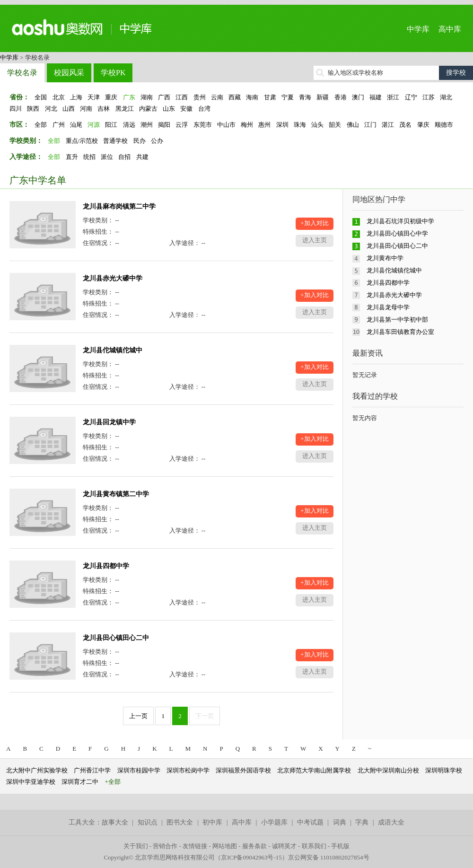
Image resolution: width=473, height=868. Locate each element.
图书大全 (180, 822)
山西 (69, 109)
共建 (142, 157)
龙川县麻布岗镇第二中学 (119, 206)
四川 (16, 109)
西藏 (235, 97)
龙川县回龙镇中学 (109, 422)
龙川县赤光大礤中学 (113, 278)
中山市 (226, 125)
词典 (340, 822)
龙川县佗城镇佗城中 (113, 350)
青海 (305, 97)
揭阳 (164, 125)
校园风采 (69, 73)
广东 (129, 97)
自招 (124, 157)
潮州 (147, 125)
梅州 (247, 125)
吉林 (104, 109)
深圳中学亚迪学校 (31, 782)
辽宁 (411, 97)
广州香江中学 (92, 770)
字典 (362, 822)
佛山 (353, 125)
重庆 (111, 97)
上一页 (138, 716)
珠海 (300, 125)
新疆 (323, 97)
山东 (169, 109)
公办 (157, 141)
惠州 (264, 125)
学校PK (113, 73)
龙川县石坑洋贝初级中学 (400, 221)
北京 (59, 97)
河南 (86, 109)
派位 (107, 157)
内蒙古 (148, 109)
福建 (376, 97)
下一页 (205, 716)
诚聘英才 (284, 846)
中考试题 (310, 822)
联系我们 (314, 846)
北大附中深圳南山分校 (388, 770)
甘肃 (270, 97)
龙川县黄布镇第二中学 (116, 494)
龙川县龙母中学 (388, 307)
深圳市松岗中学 (188, 770)
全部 (41, 125)
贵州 (200, 97)
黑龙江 (125, 109)
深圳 (282, 125)
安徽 (186, 109)
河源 (94, 125)
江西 (182, 97)
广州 (59, 125)
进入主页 (315, 240)
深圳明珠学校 (444, 770)
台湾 (204, 109)
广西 (164, 97)
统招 (89, 157)
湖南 (147, 97)
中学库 (418, 29)
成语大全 (391, 822)
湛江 (388, 125)
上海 (76, 97)
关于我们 (136, 846)
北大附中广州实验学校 (37, 770)
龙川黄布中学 (385, 258)
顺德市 (444, 125)
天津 (94, 97)
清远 (129, 125)
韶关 (335, 125)
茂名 (405, 125)
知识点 (148, 822)
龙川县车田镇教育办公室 (400, 332)
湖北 (446, 97)
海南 (252, 97)
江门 (370, 125)
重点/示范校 (82, 141)
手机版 (340, 846)
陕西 (33, 109)
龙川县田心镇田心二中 (116, 638)
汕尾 (76, 125)
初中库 (212, 822)
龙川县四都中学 (106, 566)
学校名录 (22, 73)
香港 (341, 97)
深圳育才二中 (80, 782)
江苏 (429, 97)
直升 (72, 157)
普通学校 (115, 141)
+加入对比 (314, 223)
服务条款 (254, 846)
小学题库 (274, 822)
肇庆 (423, 125)
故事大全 (115, 822)
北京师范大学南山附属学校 (314, 770)
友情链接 (195, 846)
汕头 (317, 125)
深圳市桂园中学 (139, 770)
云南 (217, 97)
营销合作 (165, 846)
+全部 (113, 782)
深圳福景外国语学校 (243, 770)
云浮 (182, 125)
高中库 (450, 29)
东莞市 (203, 125)
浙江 (393, 97)
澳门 (358, 97)
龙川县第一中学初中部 (397, 320)
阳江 (111, 125)
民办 (140, 141)
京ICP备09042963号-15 (251, 857)
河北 (51, 109)
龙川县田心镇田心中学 (397, 233)
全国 (41, 97)
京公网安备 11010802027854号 (329, 857)
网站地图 (225, 846)
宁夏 (288, 97)
